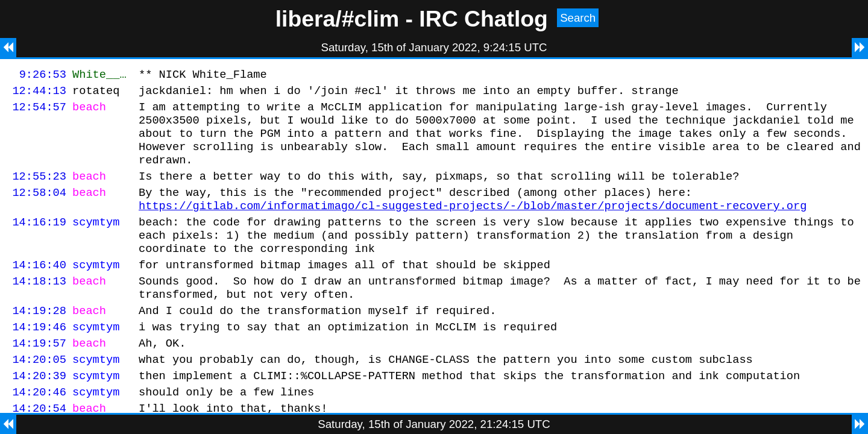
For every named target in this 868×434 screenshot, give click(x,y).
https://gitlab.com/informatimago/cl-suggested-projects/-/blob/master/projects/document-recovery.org (473, 223)
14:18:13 (39, 308)
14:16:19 (39, 241)
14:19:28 (39, 341)
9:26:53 (43, 76)
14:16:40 (39, 290)
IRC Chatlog (483, 19)
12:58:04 (39, 208)
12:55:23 (39, 190)
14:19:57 (39, 377)
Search (578, 18)
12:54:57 (39, 112)
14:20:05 (39, 395)
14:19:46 (39, 359)
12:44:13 (39, 94)
